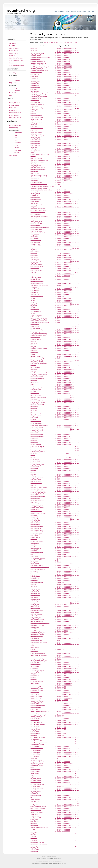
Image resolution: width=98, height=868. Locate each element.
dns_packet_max (35, 244)
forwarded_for (34, 293)
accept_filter (34, 48)
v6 (50, 42)
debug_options (35, 201)
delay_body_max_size (37, 205)
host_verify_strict (35, 337)
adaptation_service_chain (38, 65)
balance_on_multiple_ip (37, 104)
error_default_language (37, 267)
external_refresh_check (37, 281)
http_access (34, 351)
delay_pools (34, 218)
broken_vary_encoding (37, 108)
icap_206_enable (35, 367)
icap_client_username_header (39, 375)
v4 (54, 42)
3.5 (57, 42)
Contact (84, 12)
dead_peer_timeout (36, 199)
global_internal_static (36, 315)
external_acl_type (35, 280)
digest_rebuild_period (36, 229)
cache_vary (34, 147)
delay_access (34, 203)
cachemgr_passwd (36, 149)
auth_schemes (35, 91)
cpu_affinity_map (35, 198)
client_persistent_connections (39, 175)
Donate (68, 12)
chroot (32, 153)
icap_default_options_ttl (37, 379)
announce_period (35, 82)
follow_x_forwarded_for (37, 283)
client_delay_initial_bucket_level (39, 160)
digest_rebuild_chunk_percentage (40, 227)
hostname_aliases (36, 339)
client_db (33, 156)
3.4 (60, 42)
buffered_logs (34, 110)
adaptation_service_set (37, 69)
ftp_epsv (33, 300)
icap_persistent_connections (38, 386)
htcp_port (33, 347)
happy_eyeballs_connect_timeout (40, 323)
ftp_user (33, 313)
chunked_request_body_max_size (40, 155)
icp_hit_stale (34, 410)
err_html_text (34, 263)
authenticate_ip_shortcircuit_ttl (39, 97)
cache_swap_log (35, 142)
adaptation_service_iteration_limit (40, 67)
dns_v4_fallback (35, 252)
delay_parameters (35, 214)
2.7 (73, 42)
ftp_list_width (34, 304)
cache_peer (34, 130)
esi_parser (33, 274)
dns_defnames (35, 239)
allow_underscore (35, 74)
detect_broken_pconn (36, 222)
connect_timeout (35, 194)
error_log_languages (36, 270)
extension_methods (36, 278)
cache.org (21, 10)
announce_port (35, 84)
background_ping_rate (37, 102)
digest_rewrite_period (36, 231)
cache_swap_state (36, 145)
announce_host (35, 80)
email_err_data (35, 259)
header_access (35, 324)
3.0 (71, 42)
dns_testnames (35, 248)
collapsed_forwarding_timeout (39, 188)
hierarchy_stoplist (35, 328)
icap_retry (33, 392)
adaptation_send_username (38, 63)
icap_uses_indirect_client (37, 405)
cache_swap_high (35, 140)
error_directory (35, 268)
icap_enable (34, 380)
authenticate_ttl (35, 100)
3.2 (65, 42)
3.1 (68, 42)
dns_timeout (34, 250)
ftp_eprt (33, 298)
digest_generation (35, 226)
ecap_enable (34, 255)
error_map (33, 272)
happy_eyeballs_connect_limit (39, 321)
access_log (34, 50)
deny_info (33, 220)
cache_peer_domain (36, 134)
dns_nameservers (35, 242)
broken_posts (34, 106)
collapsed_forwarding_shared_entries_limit (42, 186)
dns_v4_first (34, 253)
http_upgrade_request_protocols (39, 358)
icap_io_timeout (35, 382)
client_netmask (35, 173)
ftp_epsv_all (34, 302)
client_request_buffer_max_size (39, 177)
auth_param (34, 89)
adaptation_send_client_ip (38, 61)
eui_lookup (34, 276)
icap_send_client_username (38, 397)
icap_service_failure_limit (37, 401)
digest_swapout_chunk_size (38, 233)
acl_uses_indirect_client (37, 54)
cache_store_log (35, 138)
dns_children (34, 237)
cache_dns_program (36, 115)
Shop (89, 12)
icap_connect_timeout (37, 377)
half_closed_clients (36, 317)
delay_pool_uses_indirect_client (39, 216)
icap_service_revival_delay (38, 403)
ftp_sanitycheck (35, 309)
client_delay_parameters (37, 162)
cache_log (33, 121)
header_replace (35, 326)
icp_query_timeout (36, 414)
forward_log (34, 287)
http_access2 (34, 352)
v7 (47, 42)
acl (31, 52)
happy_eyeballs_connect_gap (39, 319)
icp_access (34, 408)
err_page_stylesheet (36, 265)
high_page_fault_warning (37, 332)
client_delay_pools (36, 164)
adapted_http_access (36, 72)
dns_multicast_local (36, 240)
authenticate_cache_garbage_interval (41, 93)
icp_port (33, 412)
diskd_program (35, 235)
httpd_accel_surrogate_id (38, 362)
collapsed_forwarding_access (39, 184)
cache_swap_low (35, 143)
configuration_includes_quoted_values (41, 190)
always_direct (34, 76)
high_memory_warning (37, 330)
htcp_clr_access (35, 345)
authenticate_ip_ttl (36, 99)
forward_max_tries (36, 289)
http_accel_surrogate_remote (39, 349)
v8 (45, 42)
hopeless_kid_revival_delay (38, 336)
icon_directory (34, 407)
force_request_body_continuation (40, 285)
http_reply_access (36, 356)
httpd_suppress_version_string (39, 364)
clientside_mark (35, 179)
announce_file (34, 78)
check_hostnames (36, 151)
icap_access (34, 369)
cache (32, 112)
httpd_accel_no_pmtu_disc (38, 360)
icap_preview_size (36, 390)
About (79, 12)
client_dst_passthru (36, 166)
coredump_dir (34, 196)
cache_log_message (36, 123)
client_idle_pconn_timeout (38, 168)
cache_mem (34, 125)
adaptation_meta (35, 59)
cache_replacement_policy (38, 136)
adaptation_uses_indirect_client (39, 71)
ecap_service (34, 257)
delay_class (34, 207)
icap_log (33, 384)
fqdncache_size (35, 295)
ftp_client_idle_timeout (37, 296)
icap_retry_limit (35, 393)
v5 (52, 42)
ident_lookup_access (36, 416)
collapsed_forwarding (36, 183)
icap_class (33, 371)
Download (61, 12)
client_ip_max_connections (38, 170)
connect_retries (35, 192)
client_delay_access (36, 158)
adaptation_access (36, 56)
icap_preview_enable (36, 388)
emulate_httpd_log (36, 261)
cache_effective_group (37, 117)
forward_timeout (35, 291)
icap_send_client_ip (36, 395)
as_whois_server (35, 87)
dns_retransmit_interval (37, 246)
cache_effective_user (36, 119)
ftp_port (33, 308)
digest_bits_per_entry (36, 224)
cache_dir (33, 114)
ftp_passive (34, 306)
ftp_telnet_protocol (36, 311)
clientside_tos (34, 181)
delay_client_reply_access (38, 209)
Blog (94, 12)
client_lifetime (34, 171)
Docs (56, 12)
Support (74, 12)
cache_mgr (34, 127)
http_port (33, 354)
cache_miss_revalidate (37, 128)
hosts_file (33, 341)
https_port (33, 365)
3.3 (62, 42)
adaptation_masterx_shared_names (40, 58)
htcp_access (34, 343)
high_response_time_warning (39, 334)
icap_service (34, 399)
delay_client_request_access (38, 211)
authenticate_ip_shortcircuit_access (40, 95)
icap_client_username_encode (39, 373)
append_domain (35, 86)
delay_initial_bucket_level (38, 212)
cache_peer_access (36, 132)
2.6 (76, 42)
